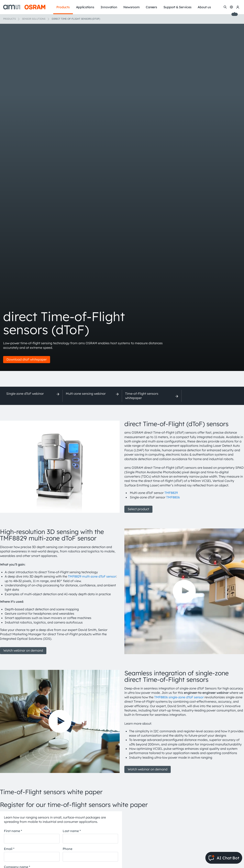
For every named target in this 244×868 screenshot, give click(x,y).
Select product (138, 509)
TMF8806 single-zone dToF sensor (179, 697)
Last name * (72, 831)
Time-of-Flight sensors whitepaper (142, 396)
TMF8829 (171, 493)
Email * (9, 849)
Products (9, 19)
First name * (13, 831)
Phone (67, 849)
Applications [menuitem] (85, 7)
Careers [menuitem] (151, 7)
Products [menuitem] (63, 7)
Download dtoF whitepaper (27, 359)
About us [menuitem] (204, 7)
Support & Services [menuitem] (177, 7)
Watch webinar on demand (23, 650)
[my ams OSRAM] (238, 7)
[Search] (225, 7)
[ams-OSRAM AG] (24, 7)
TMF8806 (173, 497)
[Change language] (231, 7)
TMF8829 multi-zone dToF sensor (92, 576)
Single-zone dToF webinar (25, 394)
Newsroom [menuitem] (131, 7)
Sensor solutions (34, 19)
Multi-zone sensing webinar (86, 394)
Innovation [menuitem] (109, 7)
